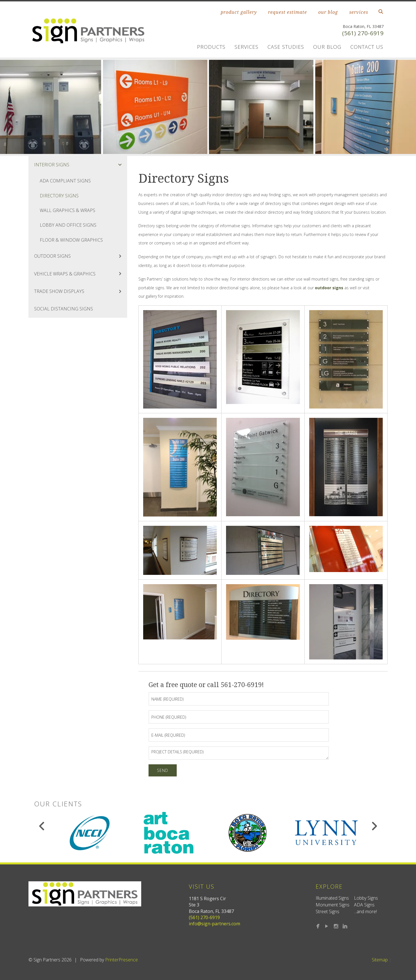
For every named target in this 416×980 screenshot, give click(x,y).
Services (246, 47)
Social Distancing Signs (64, 309)
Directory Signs (59, 196)
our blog (328, 12)
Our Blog (327, 47)
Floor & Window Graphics (71, 240)
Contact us (367, 47)
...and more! (365, 911)
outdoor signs (329, 288)
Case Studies (286, 47)
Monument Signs (333, 905)
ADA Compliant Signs (65, 181)
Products (211, 47)
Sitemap (380, 960)
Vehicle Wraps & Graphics (81, 274)
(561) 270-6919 (363, 33)
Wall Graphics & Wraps (68, 210)
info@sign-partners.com (214, 924)
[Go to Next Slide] (374, 826)
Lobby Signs (366, 898)
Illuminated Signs (332, 898)
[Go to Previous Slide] (42, 826)
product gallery (239, 12)
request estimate (287, 12)
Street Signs (328, 911)
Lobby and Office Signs (68, 225)
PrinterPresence (121, 960)
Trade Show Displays (81, 291)
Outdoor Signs (81, 256)
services (359, 12)
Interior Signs (81, 165)
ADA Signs (364, 905)
